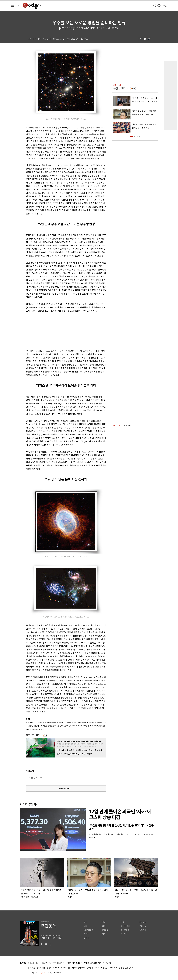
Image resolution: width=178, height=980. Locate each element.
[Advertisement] (60, 330)
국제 (104, 926)
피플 (104, 934)
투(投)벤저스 (121, 88)
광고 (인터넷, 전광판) (43, 963)
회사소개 (31, 963)
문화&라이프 (88, 930)
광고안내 (143, 930)
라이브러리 (125, 930)
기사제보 (143, 922)
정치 (85, 922)
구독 (45, 735)
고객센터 (62, 963)
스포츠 (86, 934)
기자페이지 (125, 934)
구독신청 (143, 926)
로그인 (164, 6)
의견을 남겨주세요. (35, 778)
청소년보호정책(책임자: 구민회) (99, 963)
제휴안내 (55, 963)
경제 (104, 922)
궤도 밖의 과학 (33, 735)
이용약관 (70, 963)
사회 (85, 926)
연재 (122, 922)
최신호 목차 (125, 926)
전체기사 (87, 938)
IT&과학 (105, 930)
